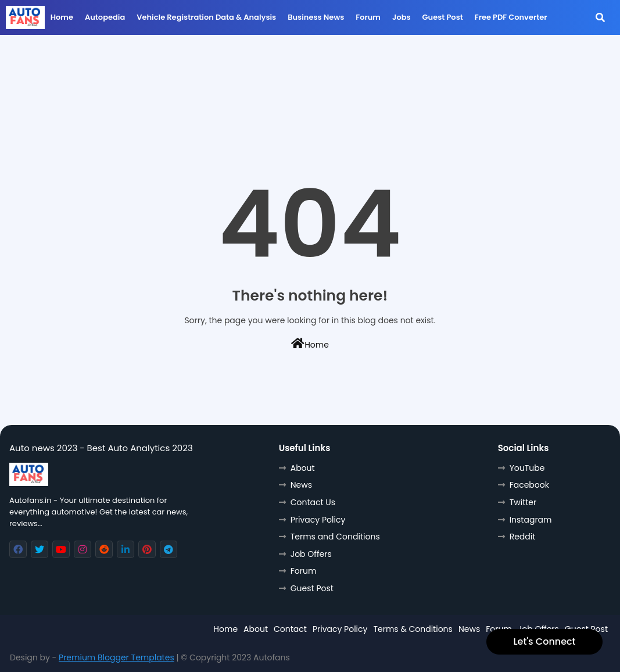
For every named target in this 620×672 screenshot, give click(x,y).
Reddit (523, 537)
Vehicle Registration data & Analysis (206, 17)
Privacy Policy (318, 520)
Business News (316, 17)
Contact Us (313, 502)
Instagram (531, 520)
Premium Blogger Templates (117, 657)
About (303, 468)
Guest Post (443, 17)
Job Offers (311, 554)
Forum (368, 17)
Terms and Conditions (335, 537)
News (301, 485)
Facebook (529, 485)
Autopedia (105, 17)
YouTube (527, 468)
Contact (290, 629)
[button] (600, 17)
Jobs (402, 17)
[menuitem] (62, 20)
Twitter (523, 502)
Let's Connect (544, 641)
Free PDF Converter (511, 17)
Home (62, 17)
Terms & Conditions (413, 629)
